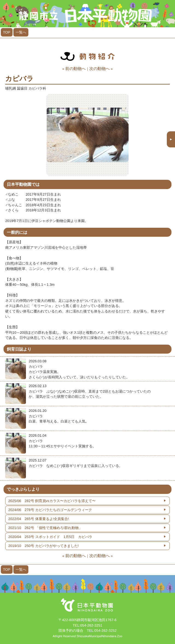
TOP (7, 32)
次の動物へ (100, 69)
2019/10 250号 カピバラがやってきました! (43, 546)
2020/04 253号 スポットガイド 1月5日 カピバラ (50, 537)
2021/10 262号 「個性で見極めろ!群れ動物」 (45, 528)
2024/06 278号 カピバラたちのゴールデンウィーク (50, 510)
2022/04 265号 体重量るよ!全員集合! (39, 519)
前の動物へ (75, 69)
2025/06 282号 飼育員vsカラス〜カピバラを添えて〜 (52, 501)
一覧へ (21, 32)
